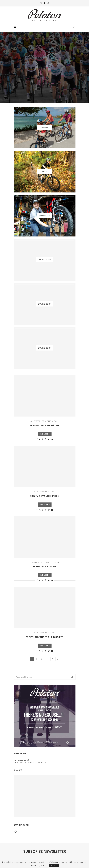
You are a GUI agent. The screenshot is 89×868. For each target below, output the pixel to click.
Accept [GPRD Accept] (54, 865)
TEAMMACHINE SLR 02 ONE (45, 425)
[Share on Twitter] (40, 439)
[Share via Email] (52, 439)
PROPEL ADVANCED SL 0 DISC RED (45, 637)
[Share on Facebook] (37, 439)
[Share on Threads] (46, 439)
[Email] (44, 3)
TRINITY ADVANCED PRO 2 (45, 496)
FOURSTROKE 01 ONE (45, 566)
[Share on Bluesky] (49, 439)
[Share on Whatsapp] (43, 439)
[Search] (74, 27)
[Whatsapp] (48, 3)
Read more (45, 434)
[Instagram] (41, 3)
